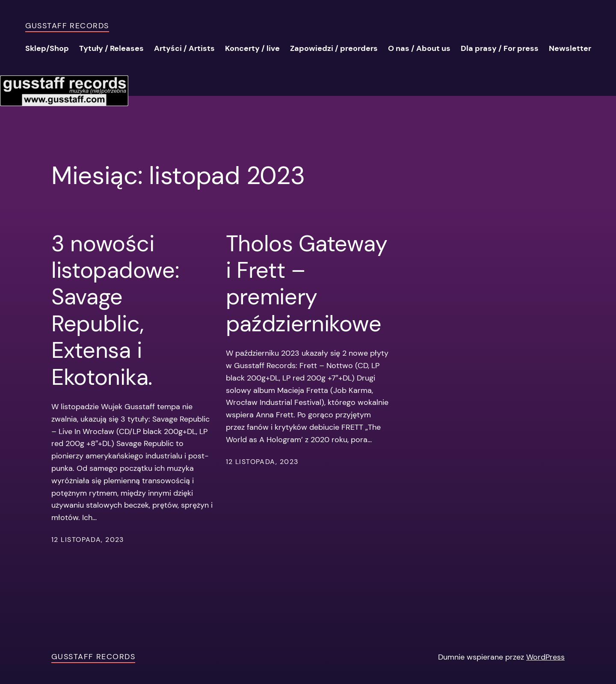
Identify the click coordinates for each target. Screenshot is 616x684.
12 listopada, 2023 (88, 540)
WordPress (545, 657)
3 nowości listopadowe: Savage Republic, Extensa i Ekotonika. (115, 310)
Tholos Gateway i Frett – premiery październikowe (307, 284)
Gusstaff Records (67, 26)
